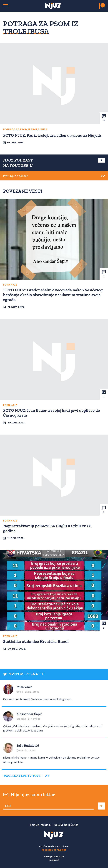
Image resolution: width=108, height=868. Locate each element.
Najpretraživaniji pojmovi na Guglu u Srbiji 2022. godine (47, 528)
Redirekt (54, 860)
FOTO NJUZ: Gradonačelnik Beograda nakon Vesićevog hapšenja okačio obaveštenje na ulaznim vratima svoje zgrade (53, 295)
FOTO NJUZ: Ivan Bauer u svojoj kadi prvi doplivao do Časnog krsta (52, 413)
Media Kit (47, 825)
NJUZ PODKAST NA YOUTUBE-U (18, 163)
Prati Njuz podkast (15, 176)
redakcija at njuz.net (54, 850)
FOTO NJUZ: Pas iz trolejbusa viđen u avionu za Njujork (52, 135)
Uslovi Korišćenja (66, 825)
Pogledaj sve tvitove (22, 776)
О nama (34, 825)
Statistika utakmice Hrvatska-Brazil (36, 641)
